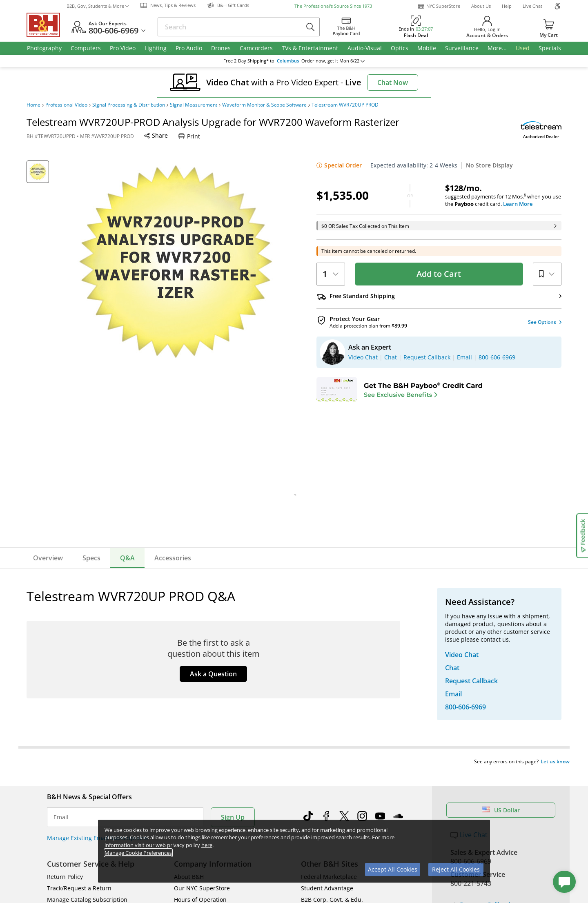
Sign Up (233, 637)
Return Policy (65, 697)
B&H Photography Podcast (336, 754)
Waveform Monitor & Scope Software (264, 105)
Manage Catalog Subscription (87, 719)
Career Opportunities (203, 765)
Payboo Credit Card (200, 731)
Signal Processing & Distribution (129, 105)
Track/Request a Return (79, 708)
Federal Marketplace (329, 697)
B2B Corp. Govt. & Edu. (332, 719)
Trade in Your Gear (485, 743)
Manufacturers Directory (208, 754)
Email (61, 637)
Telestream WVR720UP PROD (345, 105)
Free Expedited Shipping (488, 785)
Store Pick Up (471, 761)
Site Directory (65, 754)
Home (33, 105)
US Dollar (501, 630)
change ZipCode (293, 61)
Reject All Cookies (456, 869)
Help (507, 6)
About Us (481, 6)
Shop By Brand (67, 765)
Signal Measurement (194, 105)
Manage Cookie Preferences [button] (138, 853)
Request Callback (481, 725)
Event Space (317, 731)
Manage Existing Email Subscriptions (97, 658)
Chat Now (393, 82)
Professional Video (66, 105)
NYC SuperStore (439, 6)
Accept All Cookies (393, 869)
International (65, 742)
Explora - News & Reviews (336, 742)
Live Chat (532, 6)
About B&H (189, 697)
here (207, 845)
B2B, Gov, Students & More (98, 6)
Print (189, 136)
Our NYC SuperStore (202, 708)
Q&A (127, 558)
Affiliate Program (197, 742)
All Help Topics (68, 777)
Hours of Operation (200, 719)
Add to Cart (439, 274)
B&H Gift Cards (473, 773)
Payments (60, 731)
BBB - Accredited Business (67, 820)
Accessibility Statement (477, 850)
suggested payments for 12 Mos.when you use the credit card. (503, 196)
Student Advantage (327, 708)
